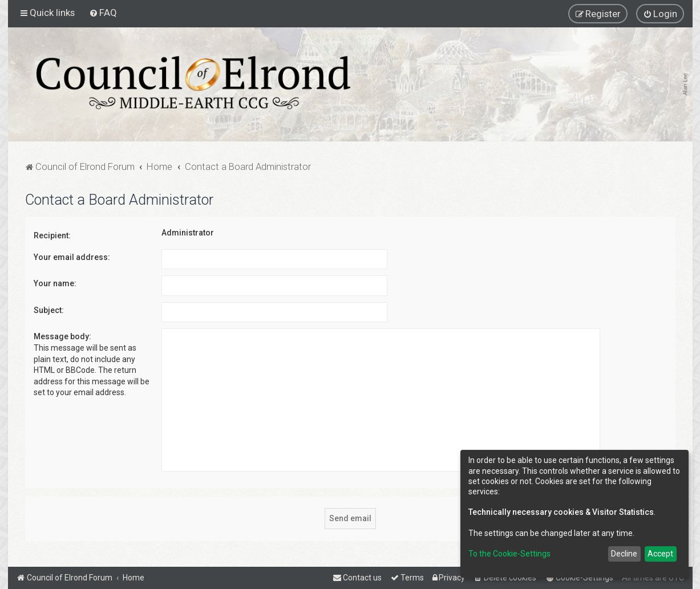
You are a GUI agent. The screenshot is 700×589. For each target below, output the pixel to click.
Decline (624, 554)
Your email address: (72, 257)
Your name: (55, 283)
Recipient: (52, 235)
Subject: (49, 310)
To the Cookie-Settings (509, 554)
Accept (660, 554)
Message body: (62, 336)
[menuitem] (103, 13)
